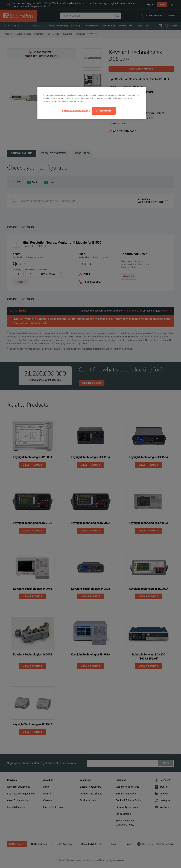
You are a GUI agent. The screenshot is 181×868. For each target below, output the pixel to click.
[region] (92, 103)
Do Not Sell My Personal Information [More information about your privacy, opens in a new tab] (68, 101)
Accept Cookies (104, 111)
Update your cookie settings (76, 111)
